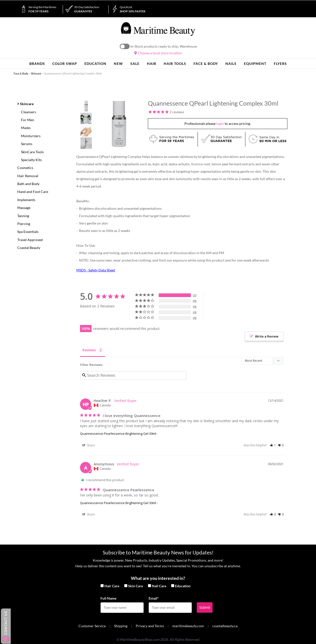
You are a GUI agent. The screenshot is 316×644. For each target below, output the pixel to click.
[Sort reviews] (263, 361)
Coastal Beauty (29, 248)
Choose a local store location (158, 53)
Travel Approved (30, 240)
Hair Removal (28, 176)
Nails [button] (231, 64)
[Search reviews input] (133, 375)
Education (183, 586)
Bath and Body (28, 184)
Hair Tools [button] (175, 64)
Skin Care (136, 586)
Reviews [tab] (89, 350)
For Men (28, 120)
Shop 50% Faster (133, 9)
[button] (273, 445)
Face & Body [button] (206, 64)
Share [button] (89, 445)
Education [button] (95, 64)
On (125, 46)
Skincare (36, 73)
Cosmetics (25, 168)
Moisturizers (31, 136)
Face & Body (21, 73)
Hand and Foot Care (33, 192)
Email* (154, 598)
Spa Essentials (28, 232)
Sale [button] (135, 64)
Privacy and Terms (150, 626)
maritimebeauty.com (188, 626)
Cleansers (29, 112)
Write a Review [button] (267, 336)
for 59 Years (42, 9)
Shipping (121, 626)
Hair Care (112, 586)
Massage (24, 208)
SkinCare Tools (32, 152)
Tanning (23, 216)
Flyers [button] (280, 64)
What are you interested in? (158, 578)
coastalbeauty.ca (225, 626)
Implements (26, 200)
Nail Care (159, 586)
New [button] (118, 64)
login (220, 123)
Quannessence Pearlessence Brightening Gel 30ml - (119, 434)
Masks (26, 128)
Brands (37, 64)
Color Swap (65, 64)
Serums (27, 144)
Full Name (108, 598)
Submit (205, 607)
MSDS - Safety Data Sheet (96, 270)
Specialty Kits (31, 160)
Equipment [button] (255, 64)
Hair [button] (152, 64)
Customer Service (92, 626)
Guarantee (87, 9)
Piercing (24, 224)
